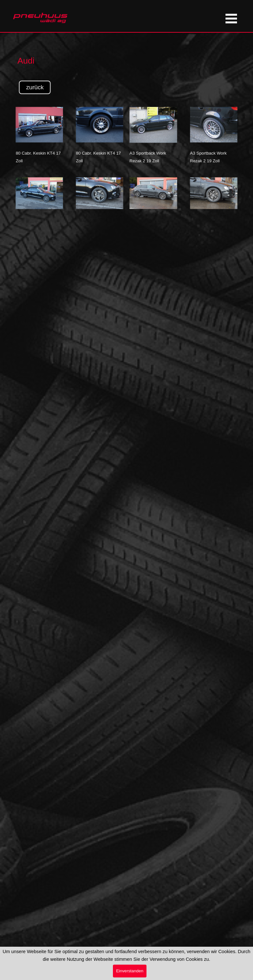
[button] (135, 107)
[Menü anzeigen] (231, 18)
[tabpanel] (55, 53)
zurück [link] (53, 87)
